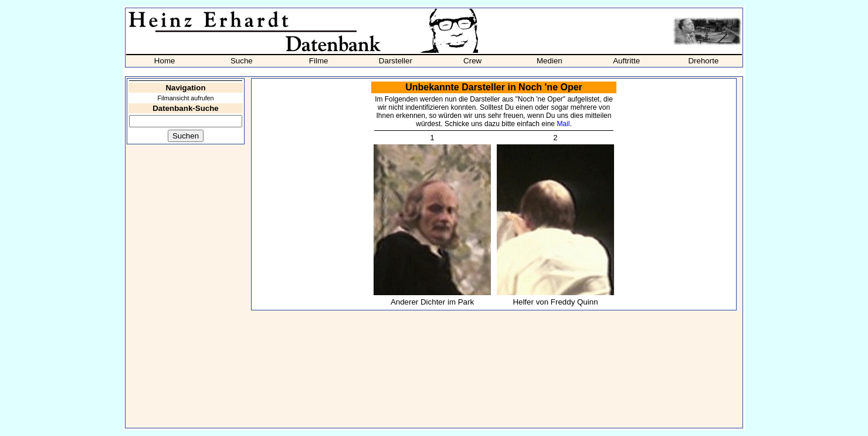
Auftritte (626, 61)
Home (165, 61)
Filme (319, 61)
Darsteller (396, 61)
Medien (550, 61)
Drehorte (703, 61)
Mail (563, 124)
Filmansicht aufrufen (186, 98)
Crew (472, 61)
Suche (242, 61)
